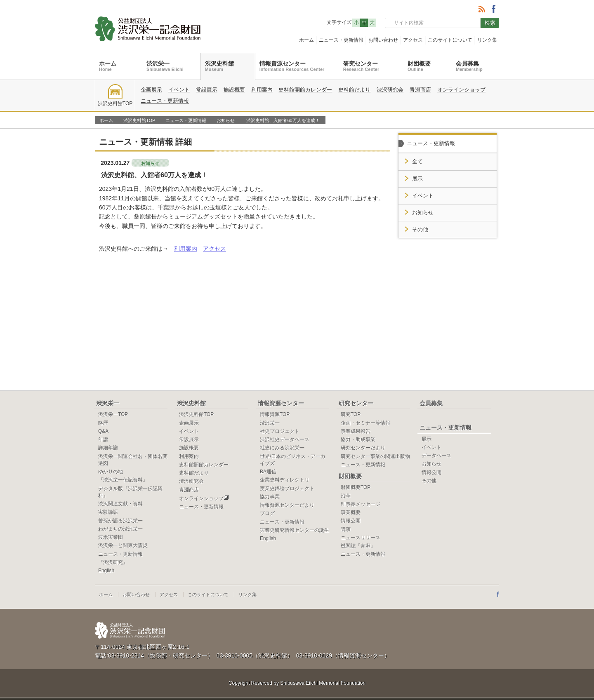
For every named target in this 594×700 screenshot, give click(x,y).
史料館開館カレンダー (305, 90)
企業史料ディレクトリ (285, 480)
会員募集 (469, 66)
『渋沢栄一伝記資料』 (123, 480)
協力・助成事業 (358, 439)
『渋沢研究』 (113, 562)
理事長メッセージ (361, 504)
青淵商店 (420, 90)
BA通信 (268, 472)
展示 (417, 179)
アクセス (413, 40)
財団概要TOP (356, 487)
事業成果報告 (356, 431)
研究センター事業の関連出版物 (375, 456)
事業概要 (351, 512)
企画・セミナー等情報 (365, 423)
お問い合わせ (383, 40)
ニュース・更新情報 (341, 40)
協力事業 (270, 497)
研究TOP (351, 414)
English (106, 571)
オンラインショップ (461, 90)
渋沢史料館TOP (115, 95)
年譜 (103, 439)
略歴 (103, 423)
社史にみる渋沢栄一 (282, 448)
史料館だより (354, 90)
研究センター (361, 66)
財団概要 (419, 66)
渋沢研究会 (390, 90)
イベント (179, 90)
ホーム (306, 40)
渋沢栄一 (165, 66)
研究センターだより (363, 448)
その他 (420, 230)
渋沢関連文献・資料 (120, 504)
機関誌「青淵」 (358, 546)
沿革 (346, 496)
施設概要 (234, 90)
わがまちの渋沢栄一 (120, 529)
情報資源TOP (275, 414)
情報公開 (351, 521)
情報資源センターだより (287, 505)
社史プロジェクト (280, 431)
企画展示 (151, 90)
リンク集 (487, 40)
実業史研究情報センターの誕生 (295, 530)
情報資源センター (292, 66)
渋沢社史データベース (285, 439)
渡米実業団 (111, 537)
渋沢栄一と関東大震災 (123, 545)
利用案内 (262, 90)
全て (417, 162)
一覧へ (371, 141)
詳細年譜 (108, 448)
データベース (436, 456)
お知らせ (226, 120)
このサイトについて (450, 40)
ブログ (267, 513)
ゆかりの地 (111, 472)
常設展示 (207, 90)
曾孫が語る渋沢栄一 (120, 521)
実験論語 (108, 512)
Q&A (103, 431)
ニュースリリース (361, 538)
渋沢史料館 (219, 66)
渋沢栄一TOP (113, 414)
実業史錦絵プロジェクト (287, 489)
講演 (346, 529)
